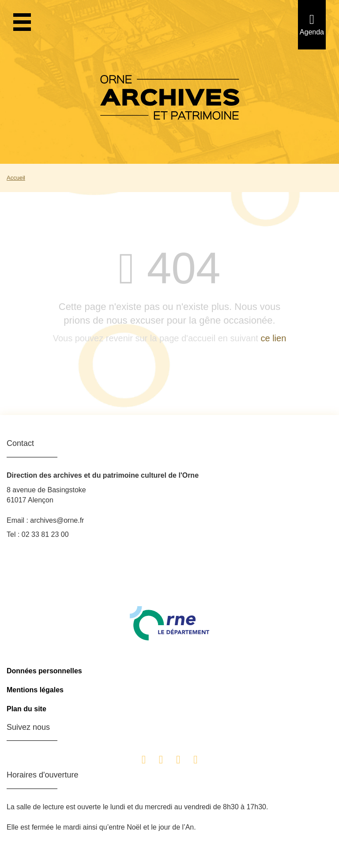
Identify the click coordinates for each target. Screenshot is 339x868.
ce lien (273, 338)
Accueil (16, 178)
